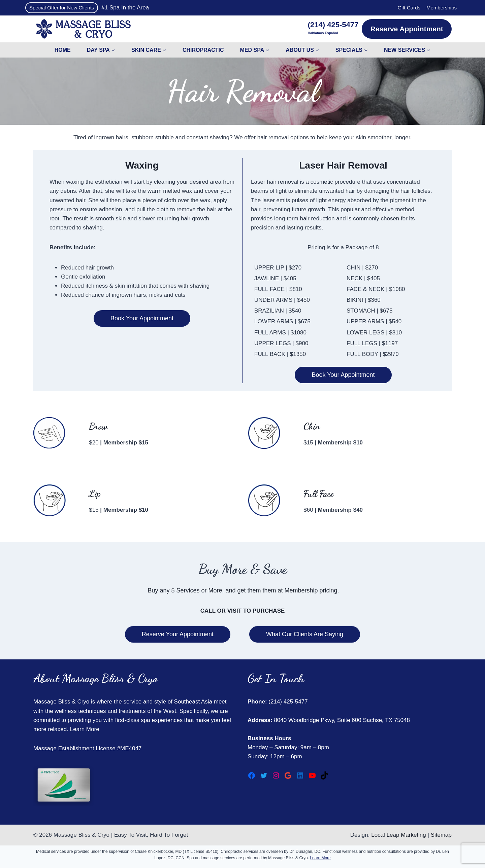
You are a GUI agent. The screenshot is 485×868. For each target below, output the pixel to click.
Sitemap (441, 835)
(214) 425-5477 (287, 702)
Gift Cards (409, 8)
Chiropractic (203, 50)
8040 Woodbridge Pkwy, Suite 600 (317, 720)
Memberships (442, 8)
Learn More (85, 729)
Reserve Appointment (407, 29)
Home (63, 50)
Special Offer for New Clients (62, 8)
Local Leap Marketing (399, 835)
